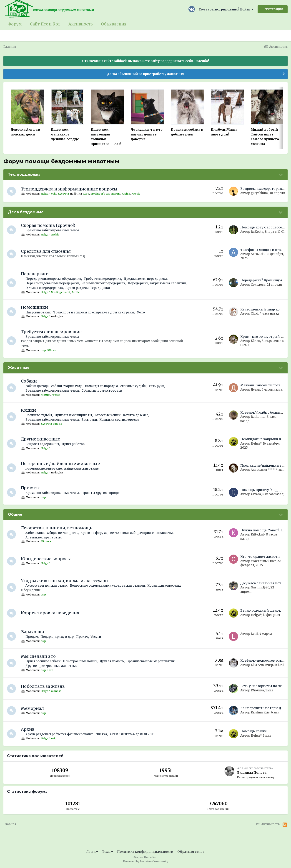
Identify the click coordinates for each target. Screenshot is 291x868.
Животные (19, 368)
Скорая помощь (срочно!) (48, 225)
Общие (15, 514)
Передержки (35, 274)
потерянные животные (44, 469)
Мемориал (33, 708)
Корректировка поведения (50, 613)
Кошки (29, 410)
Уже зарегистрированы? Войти (226, 9)
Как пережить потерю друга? (265, 708)
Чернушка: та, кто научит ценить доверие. (147, 134)
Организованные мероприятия (151, 661)
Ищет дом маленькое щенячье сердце (65, 134)
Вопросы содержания (43, 444)
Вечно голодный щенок (261, 610)
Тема (108, 852)
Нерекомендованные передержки (53, 283)
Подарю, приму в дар (57, 637)
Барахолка (33, 632)
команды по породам (102, 386)
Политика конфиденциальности (145, 852)
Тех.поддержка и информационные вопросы (69, 189)
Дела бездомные (26, 212)
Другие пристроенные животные (52, 666)
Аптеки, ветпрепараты (44, 537)
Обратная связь (191, 852)
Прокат (82, 637)
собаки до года (37, 386)
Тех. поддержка (24, 174)
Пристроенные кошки (80, 661)
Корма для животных (164, 586)
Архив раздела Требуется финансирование (60, 734)
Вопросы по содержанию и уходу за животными (108, 586)
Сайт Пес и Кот (45, 24)
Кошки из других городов (120, 420)
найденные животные (82, 469)
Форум (15, 24)
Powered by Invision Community (146, 861)
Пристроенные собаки (43, 661)
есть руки (157, 386)
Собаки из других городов (102, 391)
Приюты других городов (101, 493)
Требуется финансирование (51, 332)
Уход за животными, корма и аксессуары (65, 581)
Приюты (31, 488)
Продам (32, 637)
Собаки (29, 381)
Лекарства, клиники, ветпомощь (57, 528)
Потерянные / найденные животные (61, 464)
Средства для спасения (46, 251)
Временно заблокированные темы (52, 230)
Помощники (35, 307)
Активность (81, 24)
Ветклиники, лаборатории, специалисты (142, 533)
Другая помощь (112, 661)
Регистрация (273, 9)
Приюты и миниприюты (74, 415)
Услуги (96, 637)
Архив (28, 729)
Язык (92, 852)
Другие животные (41, 439)
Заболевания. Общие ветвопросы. (52, 533)
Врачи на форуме (94, 533)
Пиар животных (38, 312)
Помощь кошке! (254, 731)
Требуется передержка (103, 279)
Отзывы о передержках (44, 288)
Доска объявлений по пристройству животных (145, 74)
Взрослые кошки (108, 415)
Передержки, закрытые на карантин (157, 283)
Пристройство (73, 444)
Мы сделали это (39, 656)
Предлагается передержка (145, 279)
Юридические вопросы (46, 559)
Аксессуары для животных (47, 586)
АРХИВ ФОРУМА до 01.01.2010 (132, 734)
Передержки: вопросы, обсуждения (54, 279)
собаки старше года (67, 386)
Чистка (102, 734)
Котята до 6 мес (136, 415)
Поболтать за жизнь (43, 686)
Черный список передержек (104, 283)
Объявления (114, 24)
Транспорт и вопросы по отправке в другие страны (94, 312)
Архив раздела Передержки (88, 288)
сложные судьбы (134, 386)
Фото (141, 312)
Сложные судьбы (39, 415)
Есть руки (89, 420)
